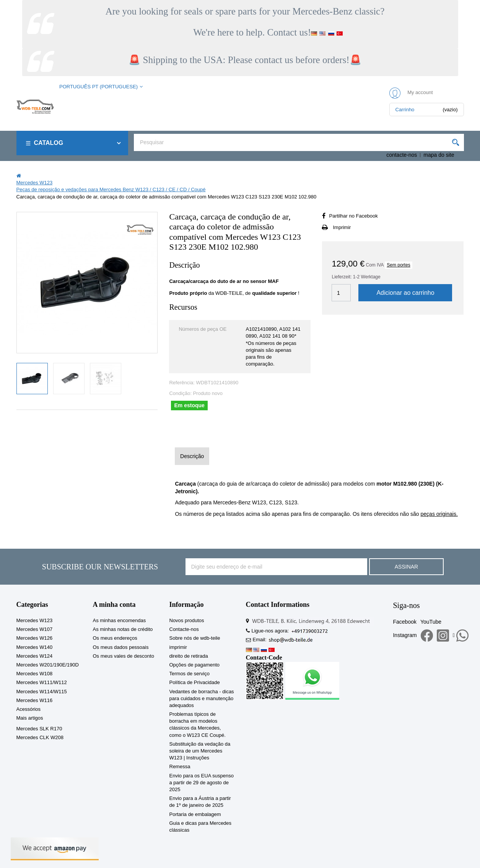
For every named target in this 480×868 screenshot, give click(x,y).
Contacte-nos (184, 629)
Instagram (405, 635)
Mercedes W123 (35, 620)
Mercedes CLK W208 (40, 737)
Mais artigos (30, 718)
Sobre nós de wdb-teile (195, 638)
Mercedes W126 (35, 638)
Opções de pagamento (195, 665)
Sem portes (398, 265)
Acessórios (29, 709)
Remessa (180, 766)
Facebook (404, 622)
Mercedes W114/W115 (42, 692)
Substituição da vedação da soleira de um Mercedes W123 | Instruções (200, 751)
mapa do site (439, 155)
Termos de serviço (190, 674)
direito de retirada (189, 656)
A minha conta (114, 605)
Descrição (192, 456)
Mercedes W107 (35, 629)
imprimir (178, 647)
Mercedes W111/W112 (42, 682)
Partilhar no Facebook (353, 216)
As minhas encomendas (120, 620)
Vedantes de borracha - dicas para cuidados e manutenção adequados (202, 698)
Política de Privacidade (195, 682)
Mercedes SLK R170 (39, 729)
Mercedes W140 (35, 647)
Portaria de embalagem (195, 814)
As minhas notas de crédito (123, 629)
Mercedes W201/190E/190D (48, 665)
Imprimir (342, 227)
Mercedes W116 (35, 700)
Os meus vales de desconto (124, 656)
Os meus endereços (115, 638)
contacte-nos (402, 155)
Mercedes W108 (35, 674)
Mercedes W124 (35, 656)
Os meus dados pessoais (121, 647)
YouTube (431, 622)
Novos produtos (187, 620)
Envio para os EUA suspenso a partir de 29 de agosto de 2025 (202, 783)
